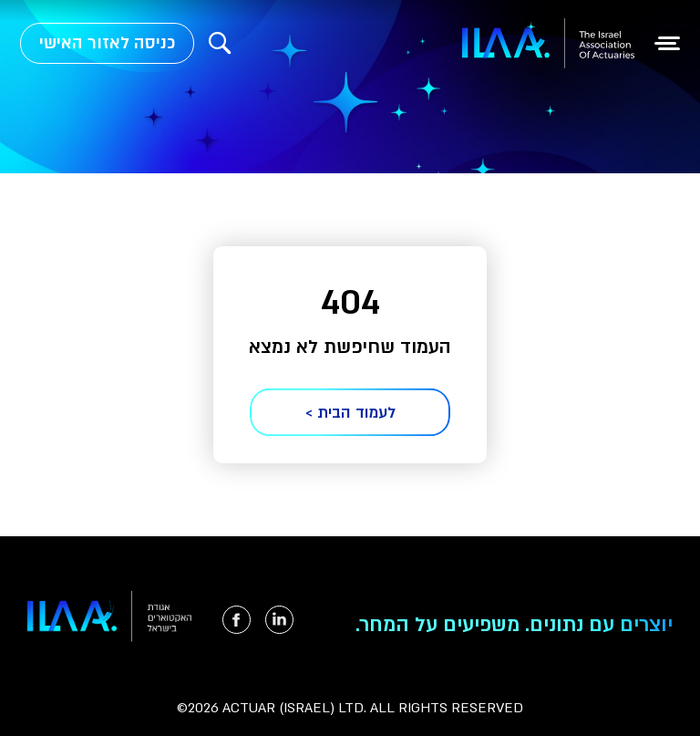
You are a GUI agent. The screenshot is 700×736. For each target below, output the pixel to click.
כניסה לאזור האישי (107, 43)
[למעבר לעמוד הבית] (548, 43)
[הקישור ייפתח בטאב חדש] (279, 620)
